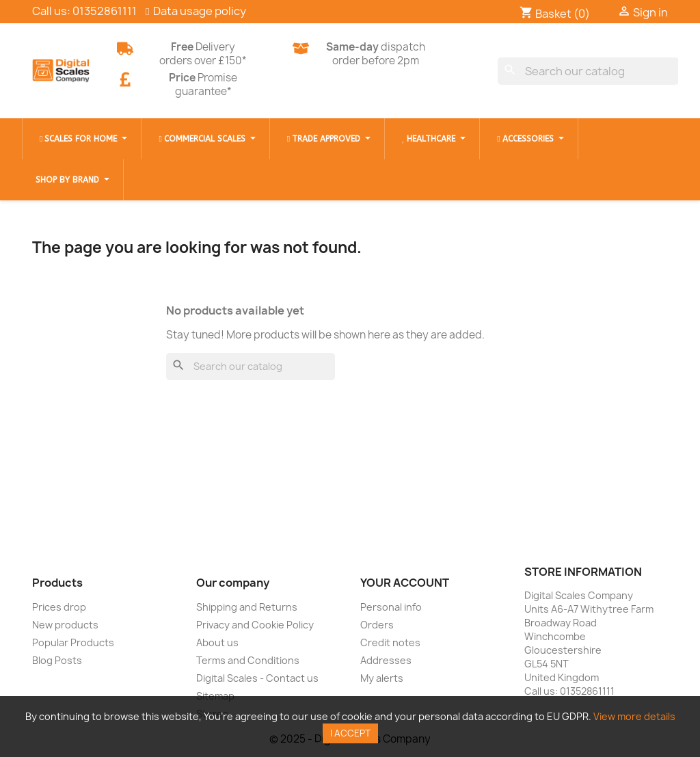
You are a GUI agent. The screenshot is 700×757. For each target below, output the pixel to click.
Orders (377, 625)
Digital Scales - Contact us (257, 678)
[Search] (588, 71)
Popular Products (73, 642)
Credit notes (390, 642)
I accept (350, 733)
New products (65, 625)
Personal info (391, 607)
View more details (634, 716)
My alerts (382, 678)
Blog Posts (57, 660)
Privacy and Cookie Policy (255, 625)
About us (217, 642)
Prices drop (59, 607)
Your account (405, 583)
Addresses (386, 660)
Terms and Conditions (248, 660)
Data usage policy (200, 11)
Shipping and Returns (247, 607)
